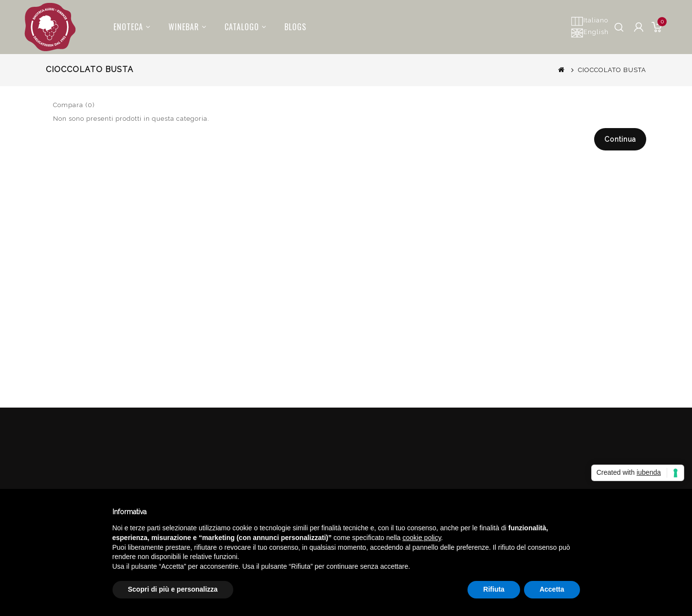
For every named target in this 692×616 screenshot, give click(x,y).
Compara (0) (74, 105)
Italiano (589, 21)
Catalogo (240, 24)
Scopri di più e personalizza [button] (173, 589)
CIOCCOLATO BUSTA (612, 70)
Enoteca (126, 24)
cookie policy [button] (421, 538)
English (590, 33)
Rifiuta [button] (494, 589)
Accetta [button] (552, 589)
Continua (620, 139)
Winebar (182, 24)
